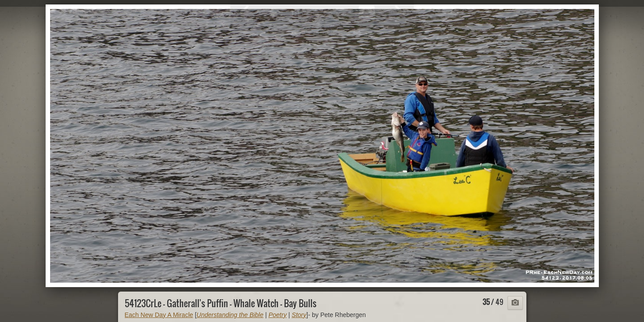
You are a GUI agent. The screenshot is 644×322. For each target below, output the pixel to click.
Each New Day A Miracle (159, 315)
